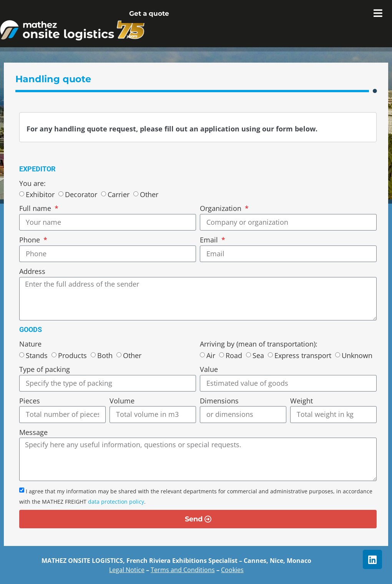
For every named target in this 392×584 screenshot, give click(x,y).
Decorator (81, 195)
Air (211, 355)
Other (149, 195)
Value (209, 369)
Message (33, 432)
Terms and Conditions (183, 570)
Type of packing (45, 369)
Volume (122, 401)
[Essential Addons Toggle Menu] (378, 13)
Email (210, 240)
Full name (36, 208)
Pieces (30, 401)
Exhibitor (40, 195)
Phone (31, 240)
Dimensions (219, 401)
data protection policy (116, 502)
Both (105, 355)
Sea (258, 355)
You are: (32, 183)
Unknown (357, 355)
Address (32, 271)
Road (234, 355)
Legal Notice (127, 570)
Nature (30, 344)
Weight (301, 401)
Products (72, 355)
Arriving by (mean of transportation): (259, 344)
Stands (37, 355)
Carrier (119, 195)
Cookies (232, 570)
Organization (222, 208)
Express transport (303, 355)
